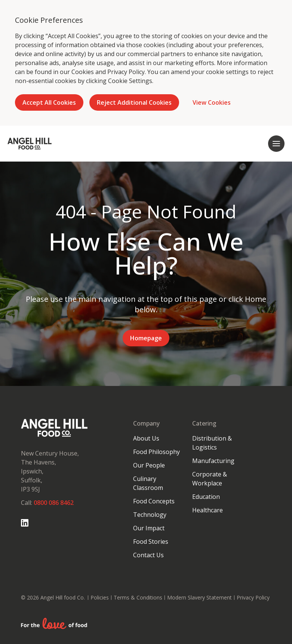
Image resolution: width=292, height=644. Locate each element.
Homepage (146, 338)
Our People (149, 465)
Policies (100, 597)
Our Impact (149, 528)
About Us (146, 438)
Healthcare (208, 510)
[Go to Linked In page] (25, 523)
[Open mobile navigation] (276, 144)
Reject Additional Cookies (134, 102)
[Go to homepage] (30, 144)
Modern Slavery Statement (199, 597)
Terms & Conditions (138, 597)
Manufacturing (213, 461)
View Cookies (212, 102)
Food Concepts (154, 501)
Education (206, 497)
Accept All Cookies (49, 102)
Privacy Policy (126, 72)
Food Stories (151, 542)
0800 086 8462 (54, 503)
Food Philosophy (156, 452)
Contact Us (148, 555)
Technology (150, 515)
